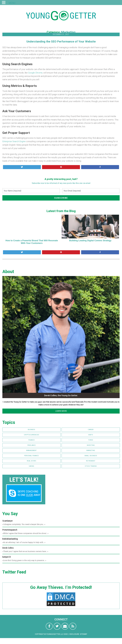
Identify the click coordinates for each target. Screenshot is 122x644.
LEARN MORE (61, 411)
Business (32, 430)
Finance (32, 440)
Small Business (91, 456)
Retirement (91, 461)
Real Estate (32, 461)
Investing (91, 445)
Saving (32, 466)
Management (32, 450)
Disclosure (74, 634)
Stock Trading (91, 466)
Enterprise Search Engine (14, 141)
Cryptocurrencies (32, 435)
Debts (91, 435)
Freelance (32, 445)
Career (91, 430)
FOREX (91, 440)
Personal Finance (32, 456)
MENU (12, 3)
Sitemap (84, 634)
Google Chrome (35, 73)
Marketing (68, 32)
